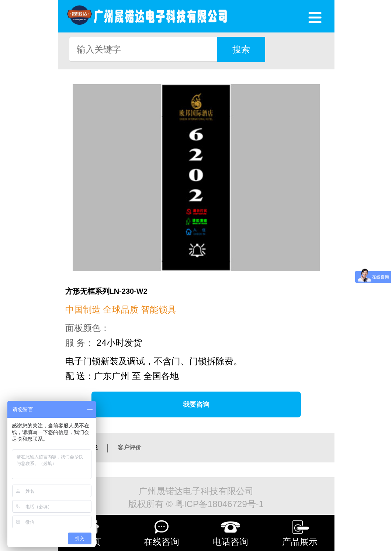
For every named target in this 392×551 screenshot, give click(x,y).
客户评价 (129, 447)
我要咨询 (196, 404)
